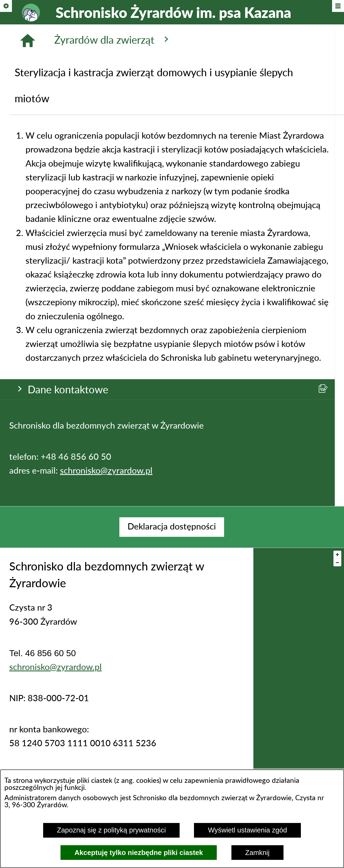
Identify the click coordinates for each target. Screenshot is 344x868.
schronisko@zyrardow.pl (106, 116)
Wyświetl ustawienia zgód (248, 830)
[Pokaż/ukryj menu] (338, 6)
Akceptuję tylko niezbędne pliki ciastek (139, 853)
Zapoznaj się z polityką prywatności (111, 830)
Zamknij (257, 853)
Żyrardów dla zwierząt (113, 167)
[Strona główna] (28, 168)
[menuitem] (172, 527)
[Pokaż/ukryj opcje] (6, 6)
